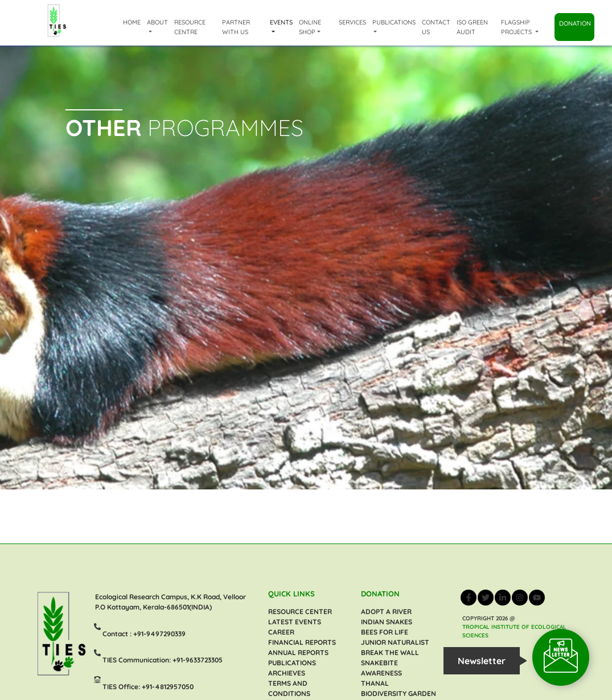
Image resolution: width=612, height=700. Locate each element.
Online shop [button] (310, 27)
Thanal (375, 683)
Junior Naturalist (395, 642)
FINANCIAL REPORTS (302, 642)
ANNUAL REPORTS (298, 652)
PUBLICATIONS (292, 663)
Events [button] (281, 22)
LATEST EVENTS (295, 622)
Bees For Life (385, 632)
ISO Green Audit (472, 27)
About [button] (157, 22)
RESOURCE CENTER (300, 612)
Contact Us (436, 27)
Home (132, 22)
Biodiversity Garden (399, 693)
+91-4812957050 (168, 686)
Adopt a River (386, 612)
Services (352, 22)
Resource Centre (190, 27)
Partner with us (236, 27)
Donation (575, 23)
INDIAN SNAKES (387, 622)
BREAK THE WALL (390, 652)
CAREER (281, 632)
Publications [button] (394, 22)
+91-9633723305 (198, 660)
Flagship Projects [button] (517, 27)
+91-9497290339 (159, 633)
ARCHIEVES (287, 673)
